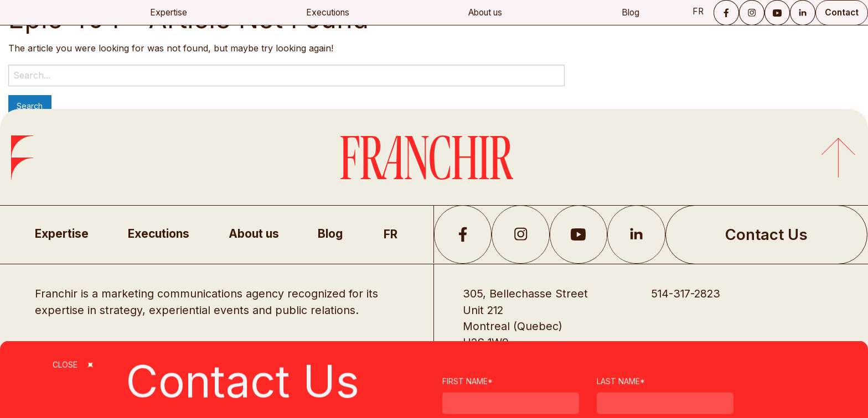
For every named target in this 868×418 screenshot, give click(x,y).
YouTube (777, 13)
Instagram (752, 13)
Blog (631, 12)
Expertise (169, 12)
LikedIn (636, 234)
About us (485, 12)
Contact (842, 12)
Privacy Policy (492, 391)
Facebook (726, 13)
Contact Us (766, 234)
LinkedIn (803, 13)
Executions (328, 12)
